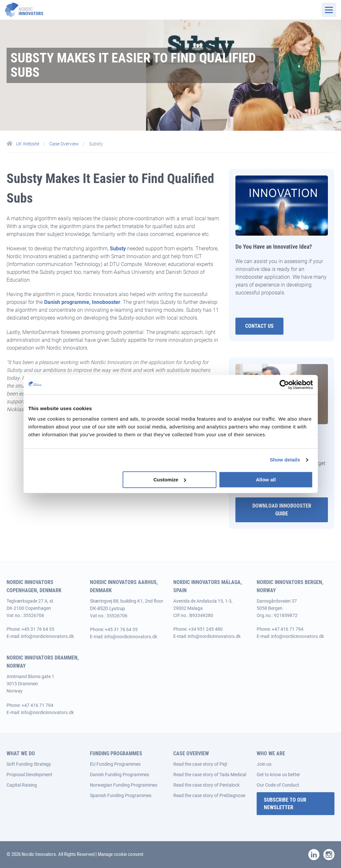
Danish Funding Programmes (119, 775)
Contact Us (259, 326)
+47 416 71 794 (288, 629)
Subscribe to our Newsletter (285, 804)
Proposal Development (29, 775)
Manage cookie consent (120, 854)
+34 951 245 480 (205, 629)
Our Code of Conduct (278, 785)
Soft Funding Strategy (29, 764)
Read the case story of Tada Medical (210, 775)
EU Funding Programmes (115, 764)
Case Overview (65, 144)
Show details (285, 460)
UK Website (23, 144)
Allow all (266, 480)
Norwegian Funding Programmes (124, 785)
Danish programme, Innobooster (82, 302)
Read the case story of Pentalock (206, 785)
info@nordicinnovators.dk (47, 636)
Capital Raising (22, 785)
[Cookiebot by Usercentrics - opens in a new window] (284, 385)
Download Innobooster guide (282, 510)
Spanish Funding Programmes (121, 795)
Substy (118, 249)
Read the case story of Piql (200, 764)
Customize (170, 480)
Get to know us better (278, 775)
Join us (264, 764)
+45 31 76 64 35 (38, 629)
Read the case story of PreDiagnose (209, 795)
